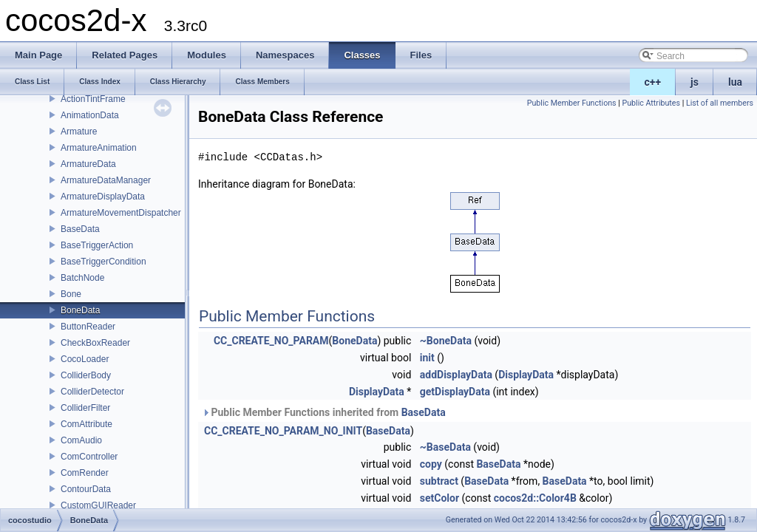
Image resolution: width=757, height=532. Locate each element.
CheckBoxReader (95, 343)
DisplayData (526, 375)
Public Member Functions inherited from (324, 412)
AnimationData (90, 115)
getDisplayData (455, 392)
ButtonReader (88, 327)
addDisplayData (456, 375)
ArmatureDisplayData (103, 197)
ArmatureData (88, 164)
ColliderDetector (92, 392)
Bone (71, 294)
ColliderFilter (85, 408)
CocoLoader (85, 359)
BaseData (80, 229)
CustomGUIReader (98, 505)
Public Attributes (651, 103)
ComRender (85, 473)
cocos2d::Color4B (535, 498)
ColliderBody (86, 375)
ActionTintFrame (93, 99)
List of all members (720, 103)
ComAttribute (86, 424)
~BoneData (446, 341)
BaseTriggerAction (97, 245)
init (427, 358)
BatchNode (82, 278)
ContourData (86, 489)
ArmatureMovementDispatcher (121, 213)
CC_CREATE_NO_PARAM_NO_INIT (283, 431)
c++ (653, 82)
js (695, 82)
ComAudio (81, 440)
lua (735, 82)
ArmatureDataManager (106, 180)
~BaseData (445, 447)
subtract (439, 481)
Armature (79, 132)
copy (431, 464)
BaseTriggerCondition (103, 262)
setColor (439, 498)
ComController (89, 457)
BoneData (80, 310)
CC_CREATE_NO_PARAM (271, 341)
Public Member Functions (572, 103)
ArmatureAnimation (99, 148)
